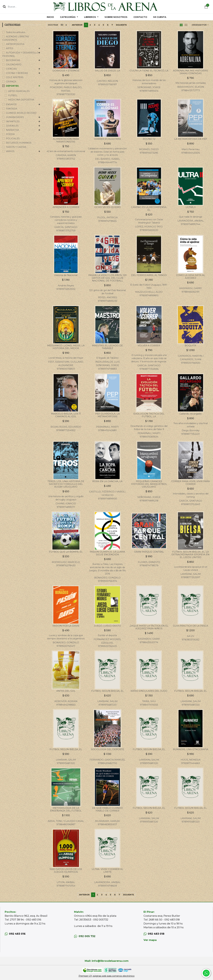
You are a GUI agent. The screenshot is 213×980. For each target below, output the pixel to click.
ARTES (10, 48)
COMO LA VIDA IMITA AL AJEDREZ (191, 277)
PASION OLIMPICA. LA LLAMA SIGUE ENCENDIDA (107, 553)
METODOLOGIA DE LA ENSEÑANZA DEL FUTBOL (66, 809)
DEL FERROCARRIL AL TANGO (149, 275)
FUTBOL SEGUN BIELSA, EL (107, 691)
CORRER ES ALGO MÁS (107, 139)
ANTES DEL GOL (66, 691)
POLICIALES (13, 139)
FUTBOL (13, 95)
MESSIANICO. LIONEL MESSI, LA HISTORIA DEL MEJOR (66, 347)
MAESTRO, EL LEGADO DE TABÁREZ (107, 347)
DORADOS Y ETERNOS (66, 71)
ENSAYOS (11, 104)
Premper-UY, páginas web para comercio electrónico (107, 976)
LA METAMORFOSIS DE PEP (191, 139)
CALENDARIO (14, 65)
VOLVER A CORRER (149, 345)
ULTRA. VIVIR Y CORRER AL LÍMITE (107, 870)
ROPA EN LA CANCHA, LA (107, 481)
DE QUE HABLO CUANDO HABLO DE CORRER (107, 809)
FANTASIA (12, 109)
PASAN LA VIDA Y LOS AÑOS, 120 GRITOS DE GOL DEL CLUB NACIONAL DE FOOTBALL (107, 278)
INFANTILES (13, 121)
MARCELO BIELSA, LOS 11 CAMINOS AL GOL (66, 415)
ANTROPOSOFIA (15, 44)
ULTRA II (191, 207)
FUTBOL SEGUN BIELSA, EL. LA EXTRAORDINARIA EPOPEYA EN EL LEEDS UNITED (191, 554)
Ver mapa (150, 940)
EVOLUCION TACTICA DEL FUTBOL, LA (149, 415)
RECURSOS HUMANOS (19, 143)
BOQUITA (191, 345)
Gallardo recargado (191, 414)
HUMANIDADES (15, 117)
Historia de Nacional (66, 275)
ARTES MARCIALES (19, 91)
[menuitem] (50, 17)
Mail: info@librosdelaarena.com (107, 961)
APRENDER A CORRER (66, 207)
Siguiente (121, 25)
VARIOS (10, 151)
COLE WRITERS (15, 77)
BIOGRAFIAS (13, 60)
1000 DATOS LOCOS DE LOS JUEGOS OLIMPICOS (66, 870)
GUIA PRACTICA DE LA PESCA (191, 626)
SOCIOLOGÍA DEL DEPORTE (107, 749)
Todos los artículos (16, 32)
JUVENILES (12, 126)
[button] (200, 25)
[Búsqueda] (4, 7)
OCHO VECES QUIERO (107, 207)
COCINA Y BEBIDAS (17, 73)
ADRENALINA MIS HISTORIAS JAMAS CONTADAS (191, 72)
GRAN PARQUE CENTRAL (149, 552)
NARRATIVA (12, 130)
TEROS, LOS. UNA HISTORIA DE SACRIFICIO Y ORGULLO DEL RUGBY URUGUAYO (66, 484)
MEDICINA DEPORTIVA (21, 100)
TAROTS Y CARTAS (16, 147)
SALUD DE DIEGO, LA (107, 71)
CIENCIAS (11, 69)
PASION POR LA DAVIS (66, 626)
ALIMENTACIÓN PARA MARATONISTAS (66, 140)
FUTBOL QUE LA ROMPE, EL (66, 552)
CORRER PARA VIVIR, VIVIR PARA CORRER (191, 483)
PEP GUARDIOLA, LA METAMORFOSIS (107, 415)
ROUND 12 (149, 139)
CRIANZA (11, 82)
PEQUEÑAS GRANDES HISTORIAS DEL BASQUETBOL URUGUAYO (149, 484)
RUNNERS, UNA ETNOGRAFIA (191, 749)
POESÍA (10, 134)
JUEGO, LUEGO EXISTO (107, 626)
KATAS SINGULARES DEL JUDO (149, 691)
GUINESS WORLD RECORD (21, 113)
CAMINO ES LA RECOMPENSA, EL (149, 208)
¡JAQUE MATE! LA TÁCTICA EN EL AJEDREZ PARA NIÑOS (149, 627)
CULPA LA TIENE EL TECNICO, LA (149, 71)
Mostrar (53, 25)
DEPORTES (12, 86)
